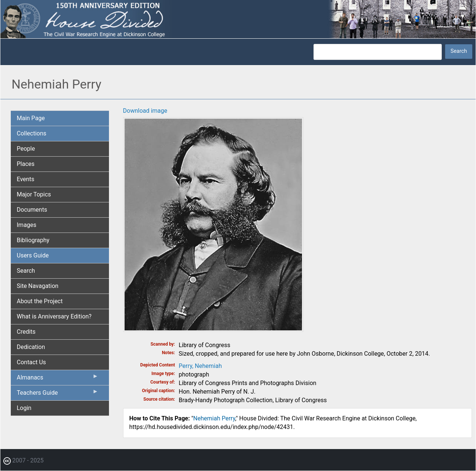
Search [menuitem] (26, 271)
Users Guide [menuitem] (33, 255)
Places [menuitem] (26, 164)
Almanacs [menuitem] (58, 379)
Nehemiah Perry (214, 418)
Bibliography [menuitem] (33, 240)
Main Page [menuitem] (31, 118)
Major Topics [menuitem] (34, 194)
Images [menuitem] (27, 225)
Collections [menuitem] (32, 133)
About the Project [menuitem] (40, 301)
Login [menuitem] (24, 408)
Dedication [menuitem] (31, 347)
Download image (145, 111)
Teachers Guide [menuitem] (58, 394)
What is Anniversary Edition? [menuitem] (54, 316)
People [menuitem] (26, 149)
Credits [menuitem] (26, 332)
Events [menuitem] (25, 179)
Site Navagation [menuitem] (38, 286)
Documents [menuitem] (32, 210)
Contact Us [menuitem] (31, 362)
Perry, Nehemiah (200, 366)
